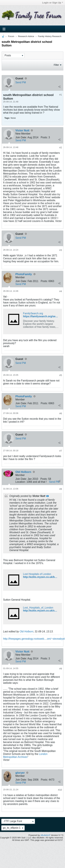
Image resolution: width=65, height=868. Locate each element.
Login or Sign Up (53, 3)
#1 (61, 95)
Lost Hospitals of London (37, 574)
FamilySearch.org (33, 313)
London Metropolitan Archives (25, 755)
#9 (61, 669)
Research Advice (26, 36)
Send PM (21, 82)
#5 (61, 375)
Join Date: (21, 137)
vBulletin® (45, 835)
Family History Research (50, 36)
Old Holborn (26, 631)
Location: (20, 482)
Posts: (44, 137)
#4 (61, 291)
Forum (11, 36)
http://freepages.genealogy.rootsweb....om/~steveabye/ (34, 639)
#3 (61, 250)
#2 (61, 148)
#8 (61, 489)
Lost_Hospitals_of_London (38, 608)
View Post (48, 496)
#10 (60, 790)
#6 (61, 413)
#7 (61, 451)
